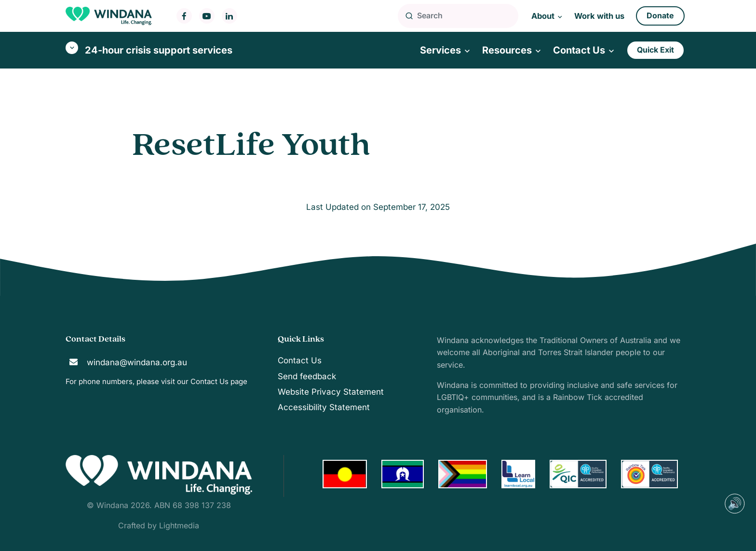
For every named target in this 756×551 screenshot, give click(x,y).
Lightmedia (179, 525)
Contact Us (209, 381)
